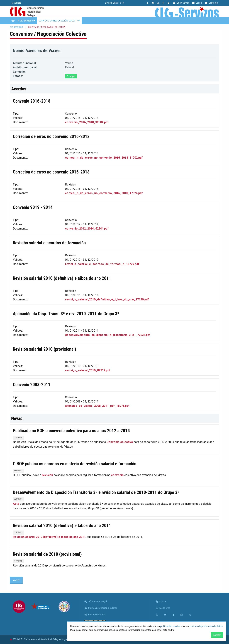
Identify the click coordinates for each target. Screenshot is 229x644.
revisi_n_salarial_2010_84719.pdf (88, 370)
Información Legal (96, 601)
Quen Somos (181, 3)
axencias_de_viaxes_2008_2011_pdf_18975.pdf (97, 406)
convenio (117, 475)
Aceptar (217, 635)
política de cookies (170, 626)
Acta (16, 504)
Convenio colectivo (120, 442)
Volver (16, 580)
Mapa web (163, 608)
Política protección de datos (101, 608)
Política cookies (95, 615)
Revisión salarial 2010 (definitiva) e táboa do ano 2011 (49, 537)
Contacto (211, 3)
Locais (197, 3)
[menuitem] (13, 21)
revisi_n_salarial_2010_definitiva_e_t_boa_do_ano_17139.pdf (107, 299)
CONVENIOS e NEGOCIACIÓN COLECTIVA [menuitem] (59, 21)
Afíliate (16, 3)
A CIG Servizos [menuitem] (25, 21)
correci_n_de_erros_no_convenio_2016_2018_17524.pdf (104, 193)
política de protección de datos (206, 626)
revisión (47, 475)
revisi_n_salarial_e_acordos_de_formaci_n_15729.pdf (102, 264)
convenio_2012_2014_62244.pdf (87, 229)
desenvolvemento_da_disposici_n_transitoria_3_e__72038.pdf (108, 335)
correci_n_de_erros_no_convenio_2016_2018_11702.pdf (104, 158)
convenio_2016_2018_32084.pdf (87, 122)
